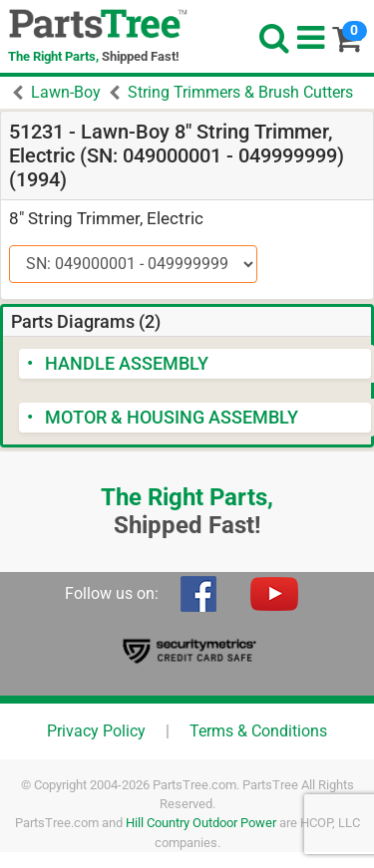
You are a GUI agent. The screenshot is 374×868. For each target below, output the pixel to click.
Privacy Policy (96, 731)
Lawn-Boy (66, 92)
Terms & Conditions (258, 731)
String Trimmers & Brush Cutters (240, 92)
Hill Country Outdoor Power (201, 823)
